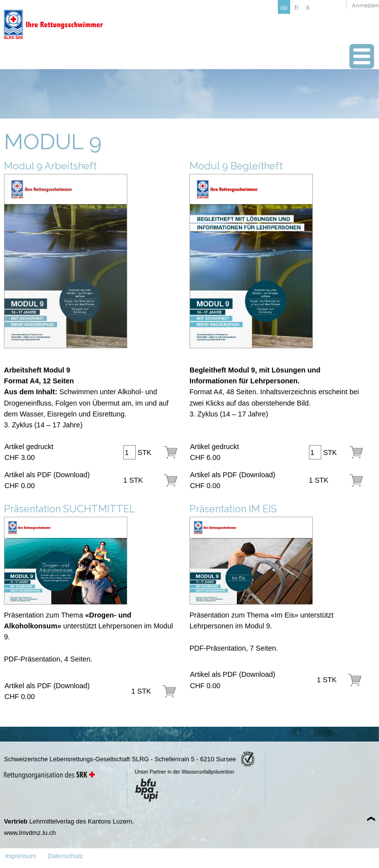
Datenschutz (65, 856)
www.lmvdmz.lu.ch (30, 833)
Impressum (20, 856)
